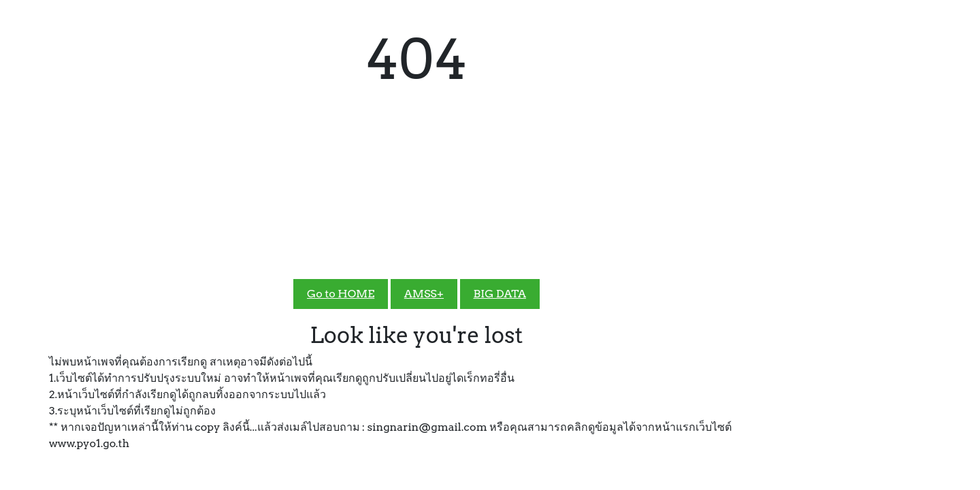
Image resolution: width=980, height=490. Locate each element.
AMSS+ (424, 294)
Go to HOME (341, 294)
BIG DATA (500, 294)
